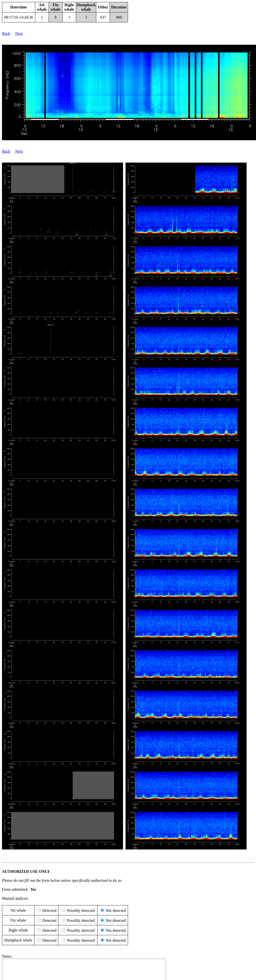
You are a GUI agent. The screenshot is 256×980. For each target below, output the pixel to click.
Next (19, 33)
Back (6, 33)
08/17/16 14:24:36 (19, 17)
